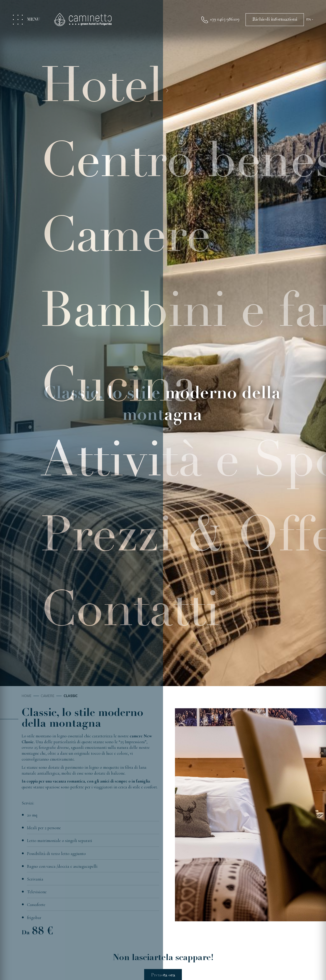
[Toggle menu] (29, 20)
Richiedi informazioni (275, 19)
